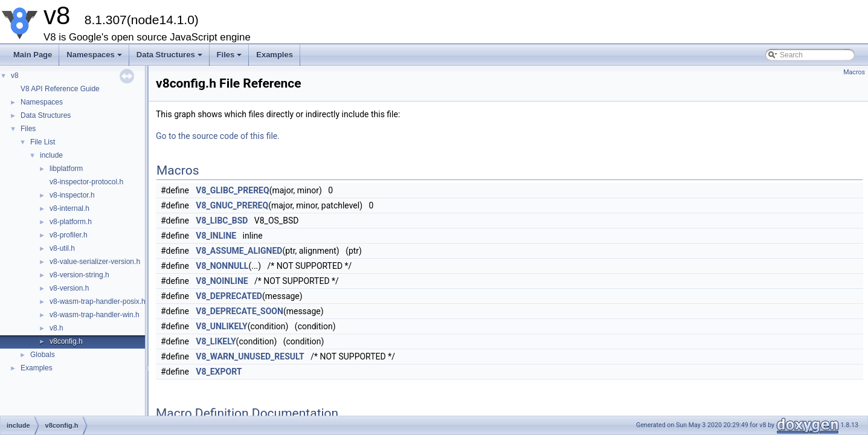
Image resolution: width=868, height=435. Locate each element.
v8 (15, 76)
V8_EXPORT (219, 372)
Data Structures (170, 58)
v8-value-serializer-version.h (95, 262)
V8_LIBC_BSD (222, 221)
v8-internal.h (69, 208)
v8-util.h (62, 248)
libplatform (66, 169)
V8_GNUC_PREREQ (232, 205)
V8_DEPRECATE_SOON (240, 311)
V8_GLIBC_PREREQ (232, 190)
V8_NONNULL (222, 266)
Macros (854, 72)
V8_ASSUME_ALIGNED (239, 251)
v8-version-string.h (79, 275)
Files (230, 58)
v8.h (56, 328)
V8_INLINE (216, 236)
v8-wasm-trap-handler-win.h (95, 315)
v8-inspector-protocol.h (86, 182)
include (51, 155)
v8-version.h (69, 288)
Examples (275, 55)
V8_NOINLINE (222, 281)
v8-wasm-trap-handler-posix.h (98, 301)
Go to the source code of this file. (218, 136)
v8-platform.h (71, 222)
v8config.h (66, 341)
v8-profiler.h (69, 235)
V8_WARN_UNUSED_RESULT (250, 356)
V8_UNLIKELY (221, 326)
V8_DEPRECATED (229, 296)
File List (43, 142)
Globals (43, 355)
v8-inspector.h (72, 195)
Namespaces (95, 58)
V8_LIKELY (216, 341)
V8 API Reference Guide (60, 89)
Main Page (33, 55)
